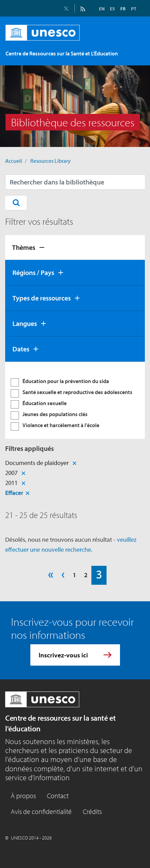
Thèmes (24, 247)
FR (123, 9)
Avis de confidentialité (41, 811)
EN (102, 9)
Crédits (92, 811)
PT (134, 9)
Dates (21, 349)
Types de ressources (42, 298)
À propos (23, 796)
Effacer (14, 493)
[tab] (75, 247)
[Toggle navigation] (135, 55)
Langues (25, 323)
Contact (58, 796)
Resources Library (51, 161)
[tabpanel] (75, 400)
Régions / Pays (33, 272)
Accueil (14, 161)
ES (112, 9)
